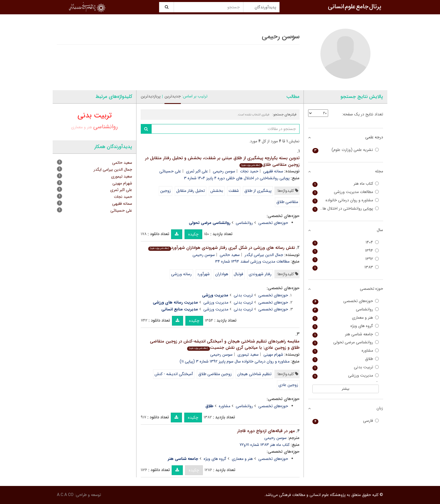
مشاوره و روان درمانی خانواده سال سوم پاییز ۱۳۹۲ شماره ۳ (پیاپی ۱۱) (235, 361)
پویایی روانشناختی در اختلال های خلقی (346, 209)
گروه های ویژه (215, 459)
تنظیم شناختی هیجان (254, 374)
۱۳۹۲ (346, 259)
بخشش (217, 191)
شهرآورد (203, 274)
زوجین (166, 191)
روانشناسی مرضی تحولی (346, 342)
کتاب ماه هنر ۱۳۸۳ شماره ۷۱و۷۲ (264, 445)
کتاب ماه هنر (346, 184)
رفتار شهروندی (260, 274)
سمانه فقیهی (273, 171)
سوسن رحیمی (224, 171)
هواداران (222, 274)
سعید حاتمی (230, 255)
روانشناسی (244, 223)
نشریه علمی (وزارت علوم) (346, 150)
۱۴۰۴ (346, 242)
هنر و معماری (242, 459)
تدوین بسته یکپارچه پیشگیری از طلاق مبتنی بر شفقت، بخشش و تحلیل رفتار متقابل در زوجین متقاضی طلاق (222, 161)
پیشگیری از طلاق (258, 191)
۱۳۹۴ (346, 251)
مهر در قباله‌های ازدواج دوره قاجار (266, 431)
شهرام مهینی (273, 355)
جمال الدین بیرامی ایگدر (264, 255)
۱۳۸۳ (346, 267)
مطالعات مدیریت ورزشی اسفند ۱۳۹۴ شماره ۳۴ (252, 261)
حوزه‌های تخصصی (273, 223)
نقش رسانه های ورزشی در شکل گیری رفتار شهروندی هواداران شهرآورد (221, 248)
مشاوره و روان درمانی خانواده (346, 200)
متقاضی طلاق (287, 202)
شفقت (234, 191)
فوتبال (238, 274)
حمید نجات (249, 171)
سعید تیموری (248, 355)
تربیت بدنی (243, 295)
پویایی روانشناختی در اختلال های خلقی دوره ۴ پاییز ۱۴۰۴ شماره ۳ (237, 178)
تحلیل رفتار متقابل (191, 191)
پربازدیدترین (151, 96)
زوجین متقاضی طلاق (215, 374)
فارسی (346, 421)
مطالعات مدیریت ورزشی (346, 192)
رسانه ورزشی (181, 274)
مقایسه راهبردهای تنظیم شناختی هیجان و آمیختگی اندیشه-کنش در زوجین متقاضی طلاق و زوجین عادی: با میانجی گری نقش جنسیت (225, 345)
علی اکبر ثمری (197, 171)
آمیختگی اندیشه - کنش (174, 374)
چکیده (193, 234)
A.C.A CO (65, 495)
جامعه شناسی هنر (346, 334)
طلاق (346, 359)
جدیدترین (173, 96)
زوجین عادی (288, 385)
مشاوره (225, 406)
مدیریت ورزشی (216, 302)
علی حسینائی (170, 171)
